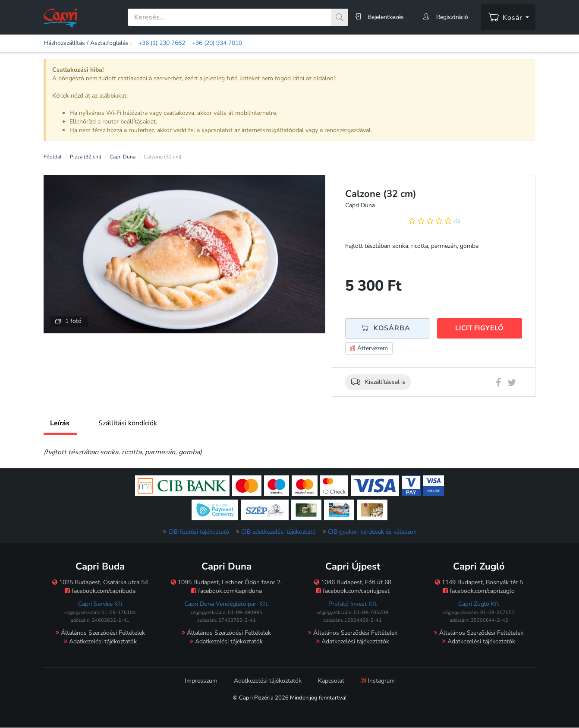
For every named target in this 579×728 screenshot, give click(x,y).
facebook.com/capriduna (227, 591)
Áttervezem (369, 349)
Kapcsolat (331, 681)
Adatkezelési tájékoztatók (100, 641)
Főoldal (53, 157)
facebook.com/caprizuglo (479, 591)
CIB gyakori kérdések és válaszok (372, 532)
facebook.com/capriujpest (353, 591)
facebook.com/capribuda (100, 591)
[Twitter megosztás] (512, 385)
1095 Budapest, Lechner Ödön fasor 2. (226, 582)
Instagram (378, 681)
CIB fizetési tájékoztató (199, 532)
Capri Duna (123, 157)
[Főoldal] (60, 17)
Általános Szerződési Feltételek (100, 633)
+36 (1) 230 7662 (162, 43)
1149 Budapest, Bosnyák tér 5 (479, 582)
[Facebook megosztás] (499, 385)
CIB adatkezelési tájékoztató (278, 532)
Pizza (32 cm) (86, 157)
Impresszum (201, 681)
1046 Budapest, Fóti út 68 (353, 582)
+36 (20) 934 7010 (217, 43)
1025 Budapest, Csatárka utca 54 (100, 582)
